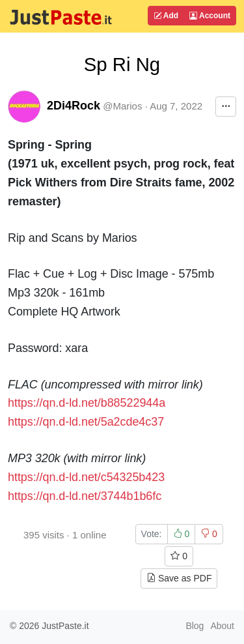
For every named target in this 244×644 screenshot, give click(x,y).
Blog (195, 626)
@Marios (122, 106)
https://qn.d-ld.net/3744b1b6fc (85, 496)
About (222, 626)
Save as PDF (179, 578)
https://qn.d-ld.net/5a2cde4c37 (86, 422)
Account (210, 16)
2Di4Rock (74, 106)
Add (166, 16)
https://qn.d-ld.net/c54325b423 (86, 477)
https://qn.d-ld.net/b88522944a (87, 403)
